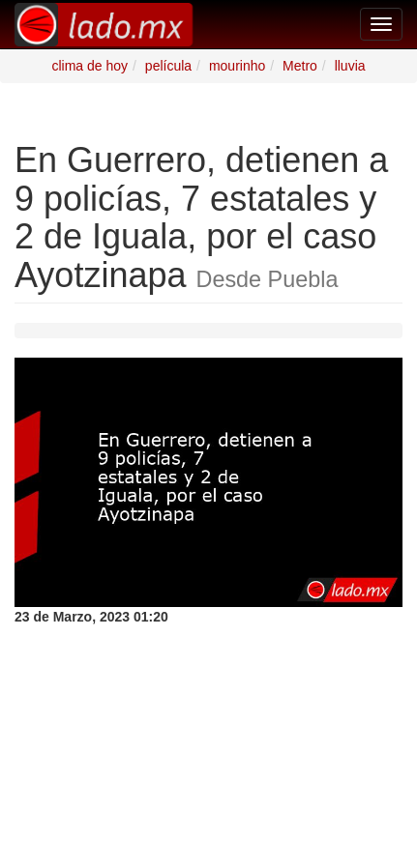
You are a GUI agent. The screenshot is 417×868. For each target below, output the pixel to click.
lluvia (350, 66)
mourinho (237, 66)
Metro (300, 66)
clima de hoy (89, 66)
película (168, 66)
